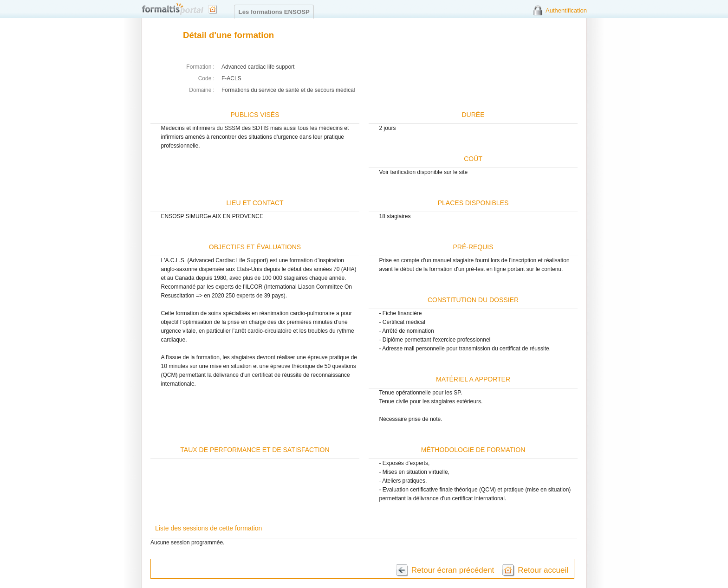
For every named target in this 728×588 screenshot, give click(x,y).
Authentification (566, 10)
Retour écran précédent (453, 570)
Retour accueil (543, 570)
